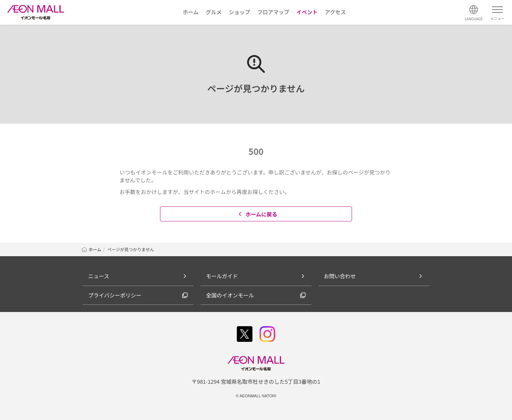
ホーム (91, 249)
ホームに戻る (257, 214)
